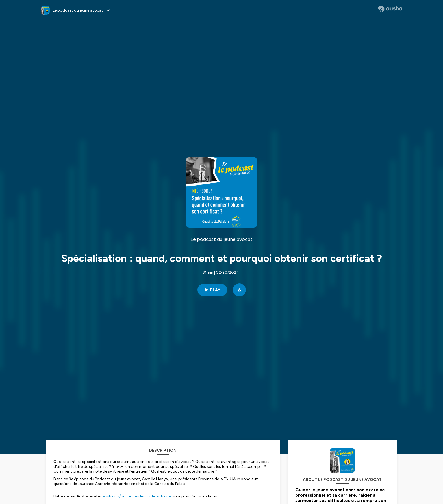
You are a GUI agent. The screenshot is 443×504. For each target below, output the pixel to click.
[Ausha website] (390, 9)
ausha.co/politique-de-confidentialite (137, 496)
